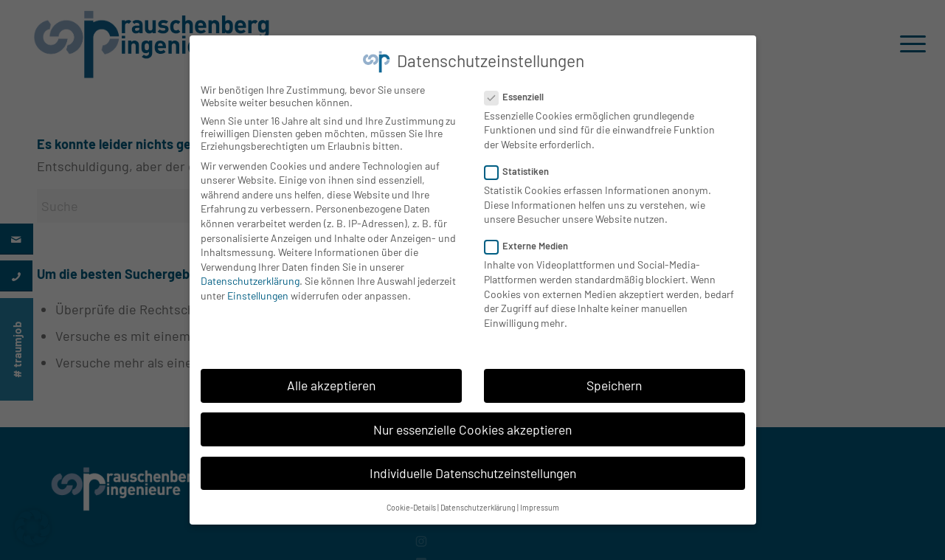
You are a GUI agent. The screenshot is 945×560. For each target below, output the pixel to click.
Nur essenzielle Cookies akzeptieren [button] (472, 425)
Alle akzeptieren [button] (331, 381)
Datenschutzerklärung (250, 277)
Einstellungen (258, 292)
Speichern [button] (614, 381)
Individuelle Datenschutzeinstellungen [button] (473, 469)
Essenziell (520, 92)
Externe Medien (533, 242)
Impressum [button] (540, 504)
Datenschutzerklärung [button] (478, 504)
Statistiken (523, 167)
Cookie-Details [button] (411, 504)
